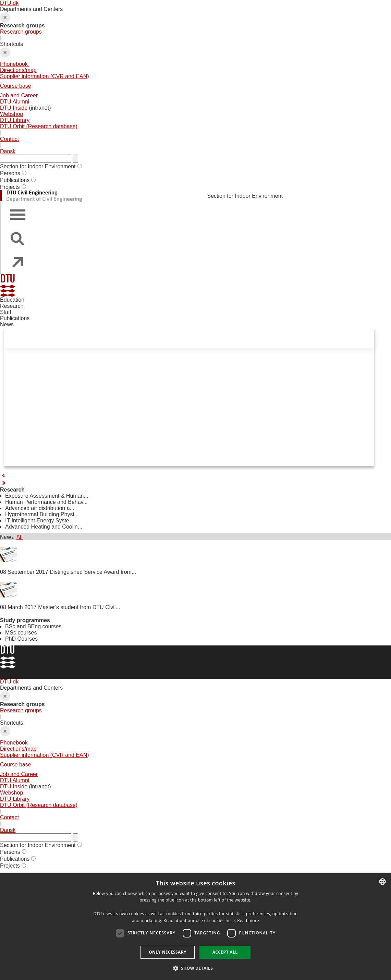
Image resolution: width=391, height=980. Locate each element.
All (20, 537)
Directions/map (18, 70)
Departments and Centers (195, 21)
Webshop (11, 114)
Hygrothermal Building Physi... (42, 514)
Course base (16, 86)
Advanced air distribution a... (40, 508)
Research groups (21, 32)
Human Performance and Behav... (46, 502)
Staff (6, 312)
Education (12, 300)
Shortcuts (195, 85)
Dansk (8, 151)
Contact (9, 139)
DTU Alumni (15, 102)
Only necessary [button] (168, 952)
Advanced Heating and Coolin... (44, 527)
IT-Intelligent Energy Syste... (39, 521)
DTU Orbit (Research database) (39, 126)
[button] (196, 968)
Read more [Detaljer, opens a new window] (248, 921)
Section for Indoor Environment (38, 166)
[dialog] (195, 927)
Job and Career (19, 95)
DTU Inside (14, 108)
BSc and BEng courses (33, 626)
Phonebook (15, 64)
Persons (10, 173)
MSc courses (21, 633)
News (7, 324)
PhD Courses (21, 639)
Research (12, 306)
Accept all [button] (225, 952)
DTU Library (15, 120)
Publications (15, 180)
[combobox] (382, 882)
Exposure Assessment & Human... (47, 496)
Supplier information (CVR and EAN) (45, 76)
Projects (10, 187)
